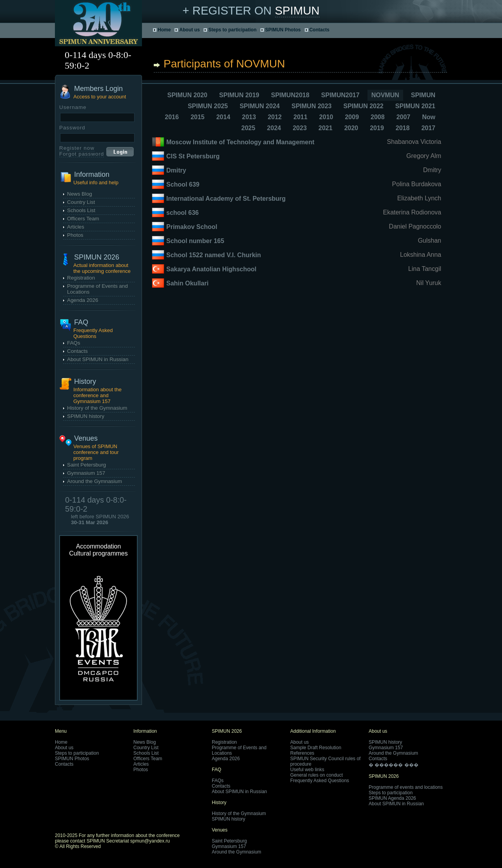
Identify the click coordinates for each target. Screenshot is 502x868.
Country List (81, 202)
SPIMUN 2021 (415, 106)
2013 (249, 117)
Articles (76, 227)
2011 (300, 117)
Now (429, 117)
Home (164, 30)
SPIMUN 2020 (187, 95)
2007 (404, 117)
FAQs (74, 343)
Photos (75, 235)
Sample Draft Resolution (316, 748)
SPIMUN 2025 (208, 106)
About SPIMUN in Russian (98, 359)
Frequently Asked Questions (320, 781)
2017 (428, 128)
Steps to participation (232, 30)
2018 (403, 128)
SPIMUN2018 (290, 95)
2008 (378, 117)
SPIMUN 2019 (239, 95)
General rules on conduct (316, 775)
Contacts (319, 30)
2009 (352, 117)
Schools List (81, 210)
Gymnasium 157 (86, 473)
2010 (326, 117)
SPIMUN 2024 (260, 106)
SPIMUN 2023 (311, 106)
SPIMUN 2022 (363, 106)
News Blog (80, 194)
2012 (275, 117)
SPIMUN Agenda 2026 (392, 798)
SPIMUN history (86, 416)
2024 (274, 128)
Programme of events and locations (406, 787)
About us (189, 30)
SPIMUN (297, 10)
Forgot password (82, 154)
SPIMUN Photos (283, 30)
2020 (351, 128)
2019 (377, 128)
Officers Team (83, 219)
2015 (198, 117)
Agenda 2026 (83, 300)
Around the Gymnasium (95, 481)
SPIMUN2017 (340, 95)
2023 (300, 128)
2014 (223, 117)
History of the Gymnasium (97, 408)
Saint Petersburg (86, 465)
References (302, 753)
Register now (77, 148)
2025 (248, 128)
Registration (81, 278)
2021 (326, 128)
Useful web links (307, 770)
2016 (172, 117)
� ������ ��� (394, 765)
